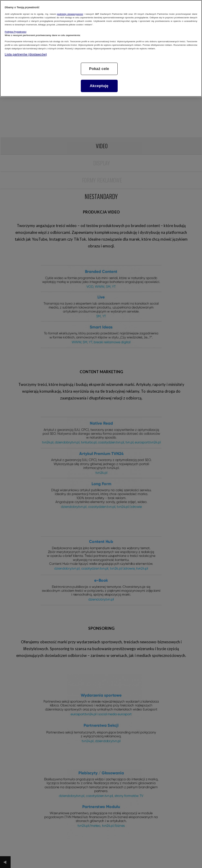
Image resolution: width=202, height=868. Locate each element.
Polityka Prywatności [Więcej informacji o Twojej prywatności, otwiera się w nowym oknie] (15, 32)
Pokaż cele (99, 69)
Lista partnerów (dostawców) (26, 54)
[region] (101, 48)
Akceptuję (99, 86)
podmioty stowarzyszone (70, 14)
